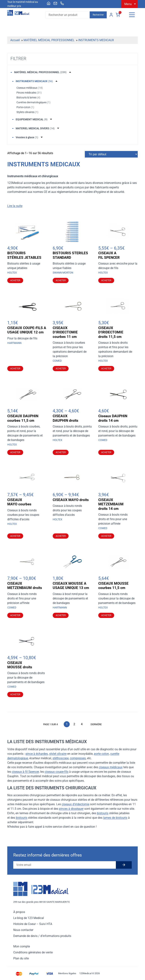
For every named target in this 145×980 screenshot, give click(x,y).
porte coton (101, 754)
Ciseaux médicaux (30, 88)
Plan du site (21, 958)
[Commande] (111, 154)
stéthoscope (61, 758)
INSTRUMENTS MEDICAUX (96, 40)
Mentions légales (67, 973)
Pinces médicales (29, 93)
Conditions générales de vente (33, 952)
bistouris (103, 813)
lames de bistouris (115, 818)
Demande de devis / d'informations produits (42, 936)
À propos (19, 912)
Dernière (96, 724)
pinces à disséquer (71, 809)
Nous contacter (23, 930)
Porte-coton (25, 107)
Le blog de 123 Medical (29, 918)
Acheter (15, 280)
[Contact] (55, 3)
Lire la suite (15, 206)
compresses (78, 758)
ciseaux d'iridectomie (75, 804)
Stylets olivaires (27, 112)
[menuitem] (49, 3)
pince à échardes (37, 754)
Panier (118, 15)
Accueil (15, 40)
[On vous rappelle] (62, 3)
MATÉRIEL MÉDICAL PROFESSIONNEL (49, 40)
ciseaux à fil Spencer (25, 772)
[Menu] (132, 15)
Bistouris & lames (28, 97)
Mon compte (111, 15)
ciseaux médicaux (111, 767)
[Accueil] (49, 3)
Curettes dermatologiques (33, 102)
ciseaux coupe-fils (57, 772)
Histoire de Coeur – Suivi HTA (33, 924)
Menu (128, 4)
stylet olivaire (58, 754)
